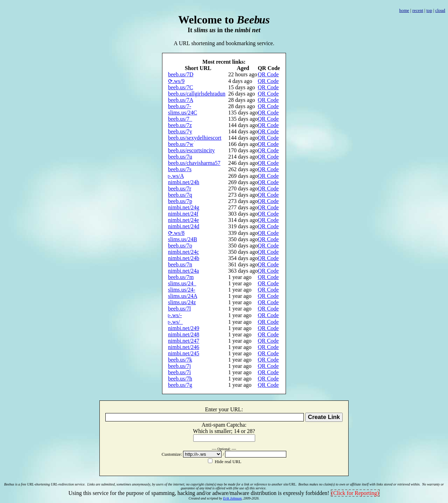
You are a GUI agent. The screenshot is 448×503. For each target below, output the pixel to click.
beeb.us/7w (181, 144)
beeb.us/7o (180, 246)
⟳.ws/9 (176, 81)
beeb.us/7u (180, 157)
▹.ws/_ (175, 322)
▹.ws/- (175, 315)
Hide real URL (227, 462)
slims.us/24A (183, 296)
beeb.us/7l (179, 309)
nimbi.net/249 (184, 328)
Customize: (173, 454)
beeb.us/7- (180, 106)
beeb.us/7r (180, 188)
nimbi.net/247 (184, 341)
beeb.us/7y (180, 131)
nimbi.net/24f (183, 214)
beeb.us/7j (179, 366)
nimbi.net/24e (183, 220)
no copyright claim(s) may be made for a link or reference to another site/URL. (241, 484)
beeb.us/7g (180, 385)
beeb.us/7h (180, 379)
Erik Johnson (232, 498)
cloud (440, 11)
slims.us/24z (182, 302)
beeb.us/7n (180, 264)
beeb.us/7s (180, 169)
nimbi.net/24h (184, 182)
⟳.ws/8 (176, 233)
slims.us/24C (183, 113)
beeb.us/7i (179, 372)
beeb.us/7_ (180, 119)
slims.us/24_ (182, 283)
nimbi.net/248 (184, 334)
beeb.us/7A (181, 100)
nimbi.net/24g (184, 207)
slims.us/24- (182, 290)
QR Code (268, 74)
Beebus (9, 484)
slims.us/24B (183, 239)
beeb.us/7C (181, 87)
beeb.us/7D (181, 74)
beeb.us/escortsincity (191, 150)
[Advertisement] (224, 5)
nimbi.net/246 (184, 347)
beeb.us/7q (180, 195)
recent (418, 11)
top (429, 11)
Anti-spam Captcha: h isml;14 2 (224, 428)
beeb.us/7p (180, 201)
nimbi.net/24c (183, 252)
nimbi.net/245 (184, 353)
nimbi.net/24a (183, 271)
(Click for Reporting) (355, 493)
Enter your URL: (224, 409)
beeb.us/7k (180, 360)
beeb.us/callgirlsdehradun (197, 94)
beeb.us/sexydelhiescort (195, 138)
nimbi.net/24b (184, 258)
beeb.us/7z (180, 125)
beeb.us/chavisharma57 (194, 163)
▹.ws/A (176, 176)
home (404, 11)
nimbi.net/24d (184, 226)
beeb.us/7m (181, 277)
